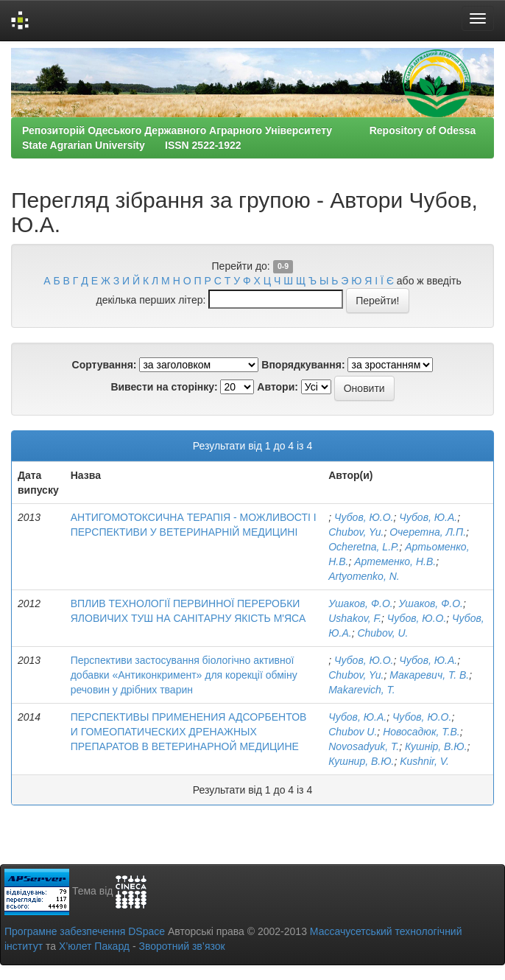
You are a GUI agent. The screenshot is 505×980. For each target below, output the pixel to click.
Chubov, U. (382, 633)
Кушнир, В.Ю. (361, 761)
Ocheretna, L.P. (364, 547)
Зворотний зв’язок (181, 946)
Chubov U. (353, 732)
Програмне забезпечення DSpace (85, 931)
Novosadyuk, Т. (364, 746)
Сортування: (105, 365)
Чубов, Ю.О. (364, 517)
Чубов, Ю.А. (428, 517)
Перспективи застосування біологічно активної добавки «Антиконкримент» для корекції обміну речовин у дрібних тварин (184, 675)
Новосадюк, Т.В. (421, 732)
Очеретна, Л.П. (428, 532)
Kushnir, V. (424, 761)
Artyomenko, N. (364, 576)
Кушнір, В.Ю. (436, 746)
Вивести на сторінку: (164, 387)
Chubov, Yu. (356, 532)
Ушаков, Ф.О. (360, 603)
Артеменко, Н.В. (395, 561)
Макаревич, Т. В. (429, 675)
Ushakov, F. (355, 618)
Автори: (278, 387)
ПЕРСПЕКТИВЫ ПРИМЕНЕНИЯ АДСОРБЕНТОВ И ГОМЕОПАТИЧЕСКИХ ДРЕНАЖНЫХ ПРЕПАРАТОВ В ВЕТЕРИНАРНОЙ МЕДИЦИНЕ (189, 732)
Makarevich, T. (362, 690)
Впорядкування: (303, 365)
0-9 (283, 267)
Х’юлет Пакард (94, 946)
